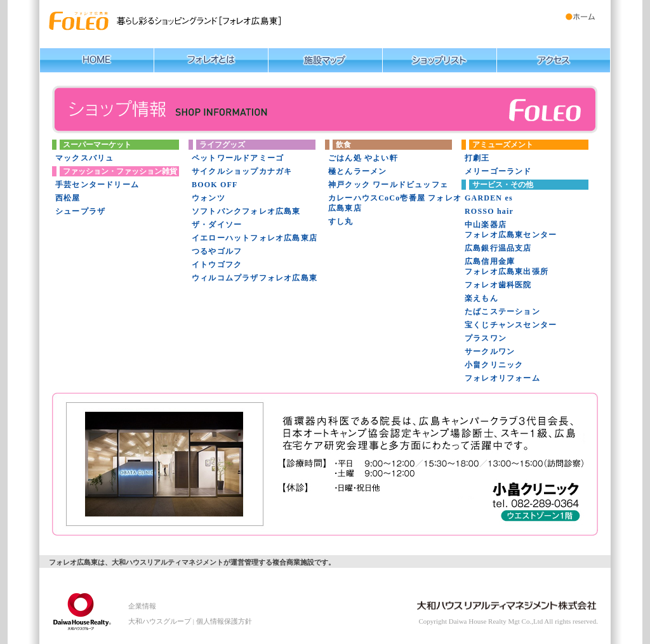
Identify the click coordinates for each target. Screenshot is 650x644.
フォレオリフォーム (502, 378)
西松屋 (68, 198)
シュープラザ (80, 211)
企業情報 (142, 606)
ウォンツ (209, 198)
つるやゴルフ (217, 251)
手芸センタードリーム (97, 185)
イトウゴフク (217, 265)
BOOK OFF (215, 185)
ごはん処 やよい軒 (363, 158)
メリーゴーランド (498, 171)
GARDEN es (489, 198)
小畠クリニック (494, 365)
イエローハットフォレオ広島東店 (255, 238)
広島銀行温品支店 (498, 248)
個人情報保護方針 (224, 621)
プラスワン (486, 338)
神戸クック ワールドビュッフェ (388, 185)
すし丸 (341, 221)
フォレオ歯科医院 (498, 285)
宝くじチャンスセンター (511, 325)
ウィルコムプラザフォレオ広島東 (255, 278)
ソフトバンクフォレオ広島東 (246, 211)
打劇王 (477, 158)
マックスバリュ (84, 158)
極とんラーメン (357, 171)
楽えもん (481, 298)
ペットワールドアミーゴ (238, 158)
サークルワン (490, 352)
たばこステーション (502, 312)
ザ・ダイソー (217, 225)
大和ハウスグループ (160, 621)
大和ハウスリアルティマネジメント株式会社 (77, 609)
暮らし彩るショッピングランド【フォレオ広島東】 (79, 21)
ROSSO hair (489, 211)
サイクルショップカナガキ (242, 171)
